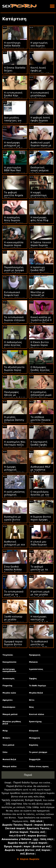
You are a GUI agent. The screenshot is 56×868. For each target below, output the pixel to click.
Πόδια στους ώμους (39, 767)
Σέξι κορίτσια (14, 804)
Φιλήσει (6, 738)
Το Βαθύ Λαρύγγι (38, 686)
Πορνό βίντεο (14, 786)
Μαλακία (33, 662)
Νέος (32, 707)
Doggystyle (35, 759)
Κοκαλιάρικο (9, 707)
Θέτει (32, 700)
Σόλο (5, 752)
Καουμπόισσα (9, 662)
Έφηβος (33, 679)
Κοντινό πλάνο (37, 714)
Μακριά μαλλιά (10, 714)
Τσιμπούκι (8, 655)
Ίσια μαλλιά (8, 745)
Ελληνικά (34, 731)
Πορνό (28, 775)
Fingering (7, 686)
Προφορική (35, 655)
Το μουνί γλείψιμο (38, 752)
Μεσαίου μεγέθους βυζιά (12, 723)
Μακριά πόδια (9, 767)
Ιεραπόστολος (36, 669)
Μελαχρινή (34, 738)
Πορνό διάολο (22, 783)
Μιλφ (5, 731)
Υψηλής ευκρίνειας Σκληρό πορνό (22, 800)
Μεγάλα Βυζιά (36, 693)
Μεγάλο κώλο (9, 693)
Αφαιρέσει (8, 700)
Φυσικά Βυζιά (9, 759)
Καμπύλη (34, 745)
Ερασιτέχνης (35, 722)
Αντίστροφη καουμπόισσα (9, 670)
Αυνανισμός (9, 679)
